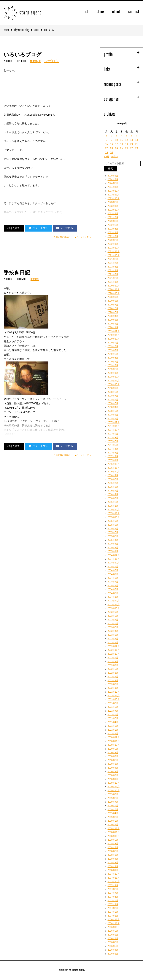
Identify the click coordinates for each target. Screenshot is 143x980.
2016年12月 (114, 464)
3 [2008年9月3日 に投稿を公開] (117, 136)
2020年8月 (113, 301)
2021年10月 (114, 255)
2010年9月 (113, 749)
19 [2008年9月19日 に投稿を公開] (127, 144)
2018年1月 (113, 419)
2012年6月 (113, 669)
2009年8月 (113, 798)
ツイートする (38, 228)
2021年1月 (113, 282)
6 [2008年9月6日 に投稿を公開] (132, 136)
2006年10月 (114, 927)
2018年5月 (113, 403)
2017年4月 (113, 449)
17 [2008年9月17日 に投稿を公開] (116, 144)
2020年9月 (113, 297)
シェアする (65, 228)
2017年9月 (113, 434)
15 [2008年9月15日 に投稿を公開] (106, 144)
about (116, 12)
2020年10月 (114, 293)
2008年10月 (114, 836)
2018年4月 (113, 407)
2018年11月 (114, 381)
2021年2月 (113, 278)
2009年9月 (113, 794)
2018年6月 (113, 400)
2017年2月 (113, 456)
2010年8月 (113, 753)
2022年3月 (113, 236)
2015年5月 (113, 536)
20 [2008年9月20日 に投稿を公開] (132, 144)
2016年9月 (113, 475)
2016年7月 (113, 483)
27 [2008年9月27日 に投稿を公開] (132, 148)
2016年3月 (113, 498)
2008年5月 (113, 855)
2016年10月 (114, 472)
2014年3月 (113, 589)
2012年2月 (113, 684)
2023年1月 (113, 206)
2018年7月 (113, 396)
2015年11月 (114, 513)
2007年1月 (113, 916)
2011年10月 (114, 699)
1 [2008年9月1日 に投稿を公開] (107, 136)
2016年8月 (113, 479)
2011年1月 (113, 734)
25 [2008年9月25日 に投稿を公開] (121, 148)
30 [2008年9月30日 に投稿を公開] (111, 152)
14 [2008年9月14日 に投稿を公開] (137, 140)
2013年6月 (113, 624)
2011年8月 (113, 707)
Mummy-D (35, 61)
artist (85, 12)
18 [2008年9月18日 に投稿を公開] (121, 144)
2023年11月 (114, 195)
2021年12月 (114, 248)
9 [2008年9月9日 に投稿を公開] (112, 140)
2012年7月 (113, 665)
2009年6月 (113, 806)
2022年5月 (113, 229)
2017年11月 (114, 426)
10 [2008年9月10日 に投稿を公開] (116, 140)
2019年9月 (113, 343)
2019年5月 (113, 358)
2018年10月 (114, 384)
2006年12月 (114, 920)
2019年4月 (113, 362)
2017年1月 (113, 460)
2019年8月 (113, 346)
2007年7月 (113, 893)
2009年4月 (113, 813)
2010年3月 (113, 772)
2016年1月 (113, 506)
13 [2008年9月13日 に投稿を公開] (132, 140)
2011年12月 (114, 692)
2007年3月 (113, 908)
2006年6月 (113, 942)
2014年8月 (113, 570)
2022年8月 (113, 217)
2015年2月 (113, 548)
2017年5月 (113, 445)
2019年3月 (113, 365)
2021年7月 (113, 263)
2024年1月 (113, 187)
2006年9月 (113, 931)
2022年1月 (113, 244)
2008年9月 (113, 840)
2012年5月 (113, 673)
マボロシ (52, 61)
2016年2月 (113, 502)
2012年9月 (113, 658)
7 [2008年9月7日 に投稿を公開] (137, 136)
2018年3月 (113, 411)
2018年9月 (113, 388)
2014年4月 (113, 586)
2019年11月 (114, 335)
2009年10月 (114, 791)
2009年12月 (114, 783)
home (7, 30)
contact (134, 12)
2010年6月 (113, 760)
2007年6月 (113, 897)
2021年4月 (113, 270)
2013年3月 (113, 635)
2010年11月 (114, 741)
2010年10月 (114, 745)
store (100, 12)
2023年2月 (113, 202)
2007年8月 (113, 889)
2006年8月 (113, 935)
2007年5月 (113, 901)
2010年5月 (113, 764)
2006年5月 (113, 946)
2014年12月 (114, 555)
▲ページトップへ (82, 237)
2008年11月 (114, 832)
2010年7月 (113, 756)
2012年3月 (113, 681)
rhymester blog (22, 30)
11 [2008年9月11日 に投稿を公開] (121, 140)
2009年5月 (113, 810)
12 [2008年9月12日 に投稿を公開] (127, 140)
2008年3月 (113, 863)
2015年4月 (113, 540)
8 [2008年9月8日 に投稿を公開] (107, 140)
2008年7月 (113, 847)
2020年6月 (113, 308)
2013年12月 (114, 601)
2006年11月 (114, 923)
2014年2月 (113, 593)
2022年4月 (113, 232)
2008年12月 (114, 828)
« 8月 (107, 157)
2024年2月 (113, 183)
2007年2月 (113, 912)
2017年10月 (114, 430)
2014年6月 (113, 578)
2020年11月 (114, 289)
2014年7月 (113, 574)
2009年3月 (113, 817)
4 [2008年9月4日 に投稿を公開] (121, 136)
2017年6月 (113, 441)
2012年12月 (114, 646)
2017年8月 (113, 438)
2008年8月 (113, 844)
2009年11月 (114, 787)
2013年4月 (113, 631)
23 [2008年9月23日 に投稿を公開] (111, 148)
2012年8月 (113, 662)
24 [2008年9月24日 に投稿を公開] (116, 148)
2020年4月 (113, 316)
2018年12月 (114, 377)
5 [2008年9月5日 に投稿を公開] (127, 136)
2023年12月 (114, 191)
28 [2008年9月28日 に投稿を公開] (137, 148)
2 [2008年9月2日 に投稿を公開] (112, 136)
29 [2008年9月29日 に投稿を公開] (106, 152)
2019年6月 (113, 354)
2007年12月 (114, 874)
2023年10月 (114, 198)
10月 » (114, 157)
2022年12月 (114, 210)
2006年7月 (113, 938)
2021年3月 (113, 274)
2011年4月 (113, 722)
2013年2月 (113, 639)
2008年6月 (113, 851)
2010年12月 (114, 737)
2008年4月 (113, 859)
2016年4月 (113, 494)
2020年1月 (113, 327)
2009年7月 (113, 802)
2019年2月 (113, 369)
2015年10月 (114, 517)
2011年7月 (113, 711)
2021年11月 (114, 251)
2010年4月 (113, 768)
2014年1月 (113, 597)
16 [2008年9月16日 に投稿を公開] (111, 144)
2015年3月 (113, 544)
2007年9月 (113, 885)
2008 (37, 30)
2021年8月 (113, 259)
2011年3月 (113, 726)
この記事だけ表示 (62, 237)
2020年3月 (113, 320)
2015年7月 (113, 529)
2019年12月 (114, 331)
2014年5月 (113, 582)
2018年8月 (113, 392)
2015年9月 (113, 521)
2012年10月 (114, 654)
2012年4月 (113, 677)
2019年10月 (114, 339)
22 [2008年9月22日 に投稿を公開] (106, 148)
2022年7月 (113, 221)
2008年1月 (113, 870)
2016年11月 (114, 468)
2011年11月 (114, 696)
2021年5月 (113, 267)
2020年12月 (114, 286)
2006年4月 (113, 950)
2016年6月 (113, 487)
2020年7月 (113, 305)
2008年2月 (113, 866)
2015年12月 (114, 510)
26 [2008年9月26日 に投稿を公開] (127, 148)
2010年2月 (113, 775)
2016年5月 (113, 491)
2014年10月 (114, 563)
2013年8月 (113, 616)
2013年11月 (114, 605)
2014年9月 (113, 567)
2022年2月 (113, 240)
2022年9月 (113, 213)
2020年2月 (113, 324)
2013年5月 (113, 627)
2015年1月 (113, 551)
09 (46, 30)
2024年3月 (113, 179)
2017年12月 (114, 422)
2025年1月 (113, 176)
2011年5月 (113, 718)
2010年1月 (113, 779)
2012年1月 (113, 688)
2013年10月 (114, 608)
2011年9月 (113, 703)
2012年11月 (114, 650)
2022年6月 (113, 225)
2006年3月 (113, 954)
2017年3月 (113, 453)
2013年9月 (113, 612)
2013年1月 (113, 643)
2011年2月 (113, 730)
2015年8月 (113, 525)
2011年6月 (113, 715)
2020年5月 (113, 312)
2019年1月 (113, 373)
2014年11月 (114, 559)
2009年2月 (113, 821)
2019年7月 (113, 350)
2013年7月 (113, 620)
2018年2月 (113, 415)
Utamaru (35, 279)
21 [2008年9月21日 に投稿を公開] (137, 144)
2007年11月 (114, 878)
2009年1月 (113, 825)
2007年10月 (114, 882)
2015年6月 (113, 532)
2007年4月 (113, 904)
